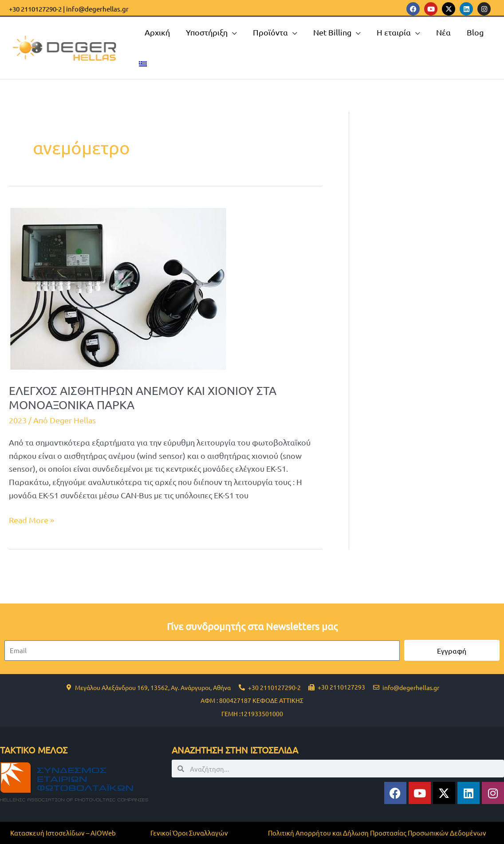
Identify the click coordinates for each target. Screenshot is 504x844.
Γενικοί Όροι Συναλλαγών (189, 833)
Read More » (31, 519)
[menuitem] (143, 63)
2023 (18, 420)
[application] (232, 32)
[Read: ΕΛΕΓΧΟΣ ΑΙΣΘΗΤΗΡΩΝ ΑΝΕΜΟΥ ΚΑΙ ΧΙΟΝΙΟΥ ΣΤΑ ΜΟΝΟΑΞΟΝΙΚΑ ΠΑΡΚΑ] (118, 288)
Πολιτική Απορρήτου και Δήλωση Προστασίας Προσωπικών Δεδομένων (377, 833)
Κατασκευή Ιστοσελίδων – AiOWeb (63, 833)
